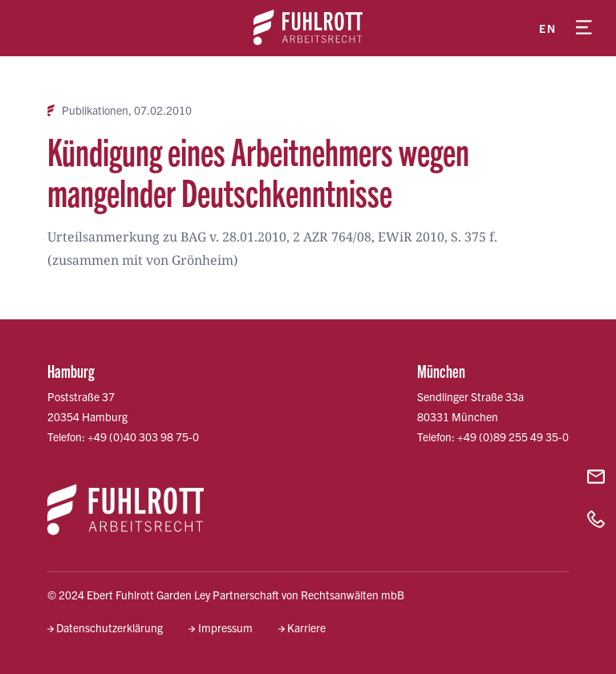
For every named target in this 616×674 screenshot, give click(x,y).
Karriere (306, 627)
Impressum (225, 627)
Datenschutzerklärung (109, 627)
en (547, 28)
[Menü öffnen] (584, 28)
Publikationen (95, 110)
